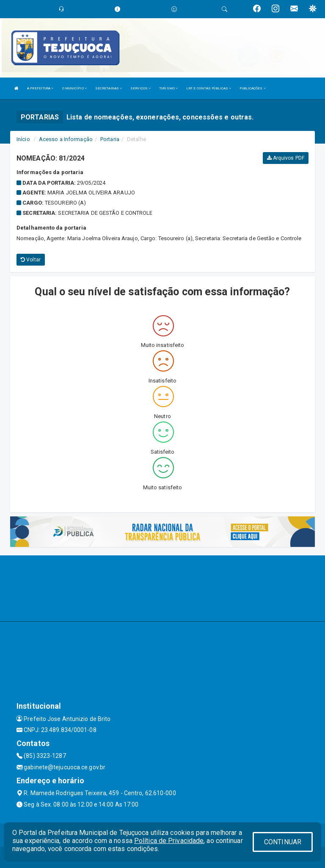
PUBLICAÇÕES (252, 88)
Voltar (31, 260)
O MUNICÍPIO (74, 88)
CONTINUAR (283, 842)
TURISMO (168, 88)
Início (23, 139)
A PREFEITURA (40, 88)
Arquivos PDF (286, 158)
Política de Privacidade (169, 841)
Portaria (110, 139)
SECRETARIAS (109, 88)
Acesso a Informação (66, 139)
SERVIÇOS (140, 88)
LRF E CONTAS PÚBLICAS (209, 88)
